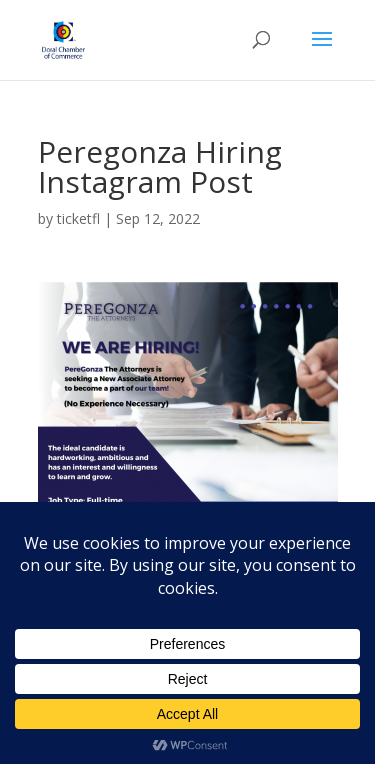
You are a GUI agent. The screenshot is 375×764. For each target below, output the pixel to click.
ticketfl (78, 218)
